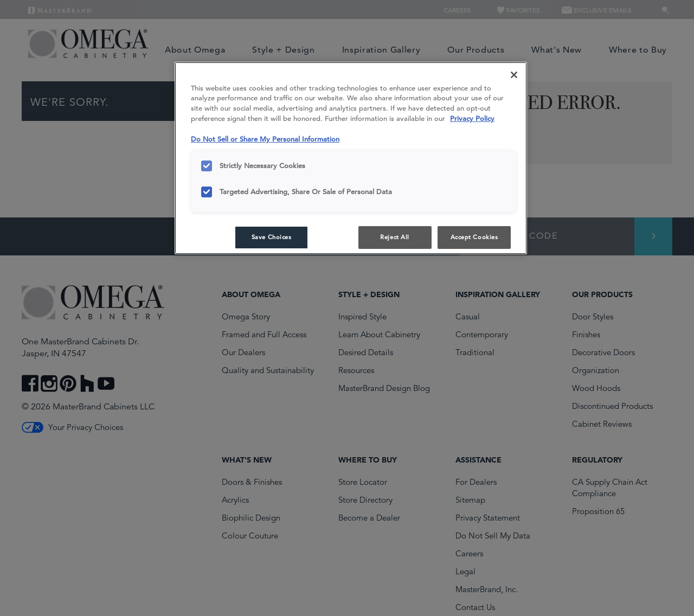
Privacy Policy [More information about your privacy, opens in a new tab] (472, 118)
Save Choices (272, 237)
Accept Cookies (474, 237)
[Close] (514, 75)
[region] (351, 158)
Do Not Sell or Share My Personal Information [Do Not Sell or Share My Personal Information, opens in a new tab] (265, 139)
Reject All (395, 237)
